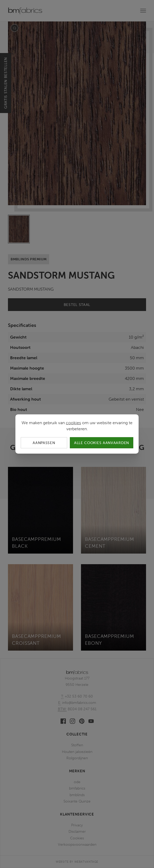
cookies (73, 423)
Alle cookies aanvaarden (102, 443)
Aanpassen (44, 443)
